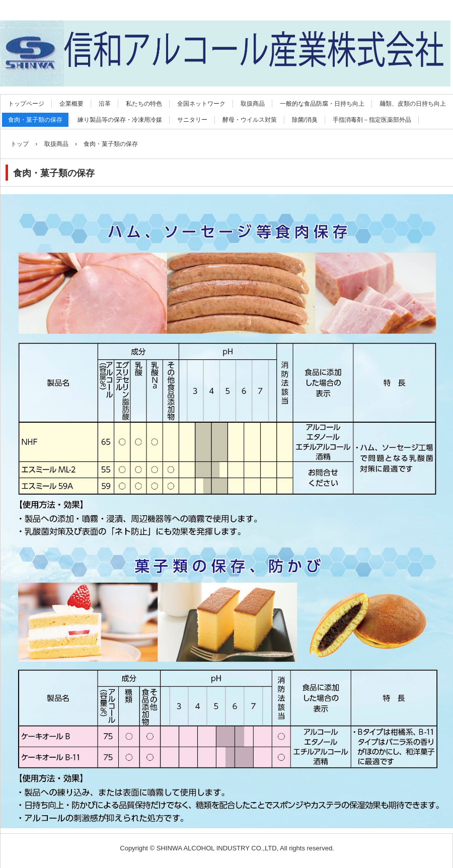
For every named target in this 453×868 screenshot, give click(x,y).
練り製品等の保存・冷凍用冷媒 (120, 120)
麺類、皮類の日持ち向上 (413, 104)
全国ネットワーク (201, 104)
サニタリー (192, 120)
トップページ (26, 104)
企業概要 (71, 104)
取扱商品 (253, 104)
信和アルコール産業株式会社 (225, 10)
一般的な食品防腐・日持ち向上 (322, 104)
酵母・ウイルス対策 (250, 120)
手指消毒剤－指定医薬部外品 (372, 120)
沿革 (105, 104)
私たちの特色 (144, 104)
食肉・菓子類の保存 (35, 120)
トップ (20, 144)
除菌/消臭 (305, 120)
